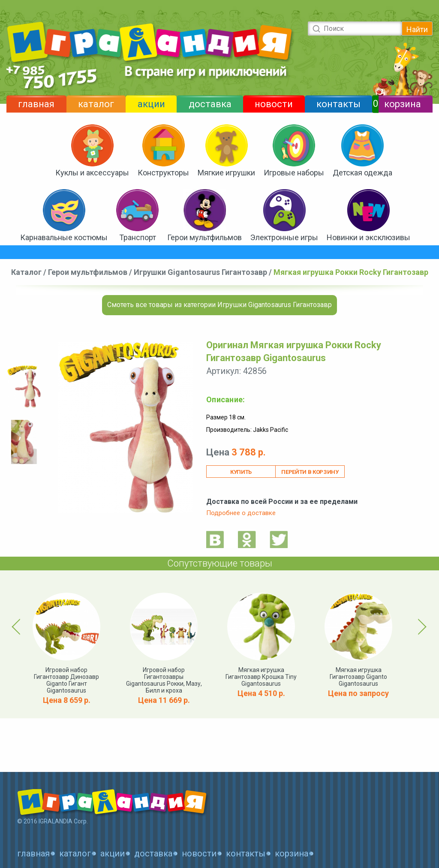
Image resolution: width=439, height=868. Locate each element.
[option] (24, 387)
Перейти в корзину (310, 472)
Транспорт (138, 237)
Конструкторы (163, 173)
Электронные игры (284, 237)
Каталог (26, 272)
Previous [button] (18, 627)
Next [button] (421, 627)
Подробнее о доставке (241, 513)
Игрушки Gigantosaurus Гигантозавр (200, 272)
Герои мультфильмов (204, 237)
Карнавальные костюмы (64, 237)
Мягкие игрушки (226, 173)
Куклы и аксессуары (92, 173)
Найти (417, 29)
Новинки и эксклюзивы (368, 237)
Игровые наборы (294, 173)
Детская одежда (362, 173)
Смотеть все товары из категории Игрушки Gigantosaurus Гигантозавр (219, 305)
